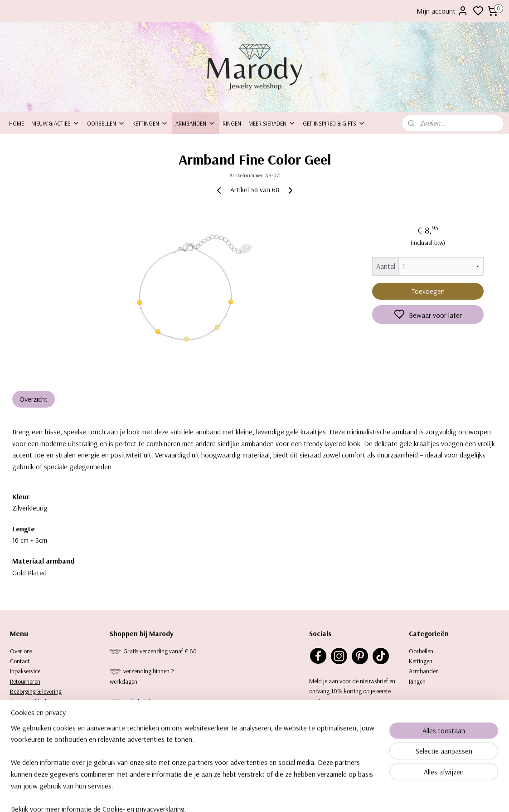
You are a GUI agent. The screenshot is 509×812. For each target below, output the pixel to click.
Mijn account (442, 11)
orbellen (423, 651)
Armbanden (195, 123)
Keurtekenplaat (29, 732)
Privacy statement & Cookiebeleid (51, 722)
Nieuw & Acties (56, 123)
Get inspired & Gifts (334, 123)
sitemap (275, 795)
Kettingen (150, 123)
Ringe (416, 681)
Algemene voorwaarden (40, 712)
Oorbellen (106, 123)
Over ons (21, 651)
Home (17, 123)
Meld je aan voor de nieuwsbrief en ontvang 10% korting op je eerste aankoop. (352, 691)
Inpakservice (25, 671)
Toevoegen (428, 291)
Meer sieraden (272, 123)
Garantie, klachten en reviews (46, 701)
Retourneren (25, 681)
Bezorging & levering (36, 691)
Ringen (232, 123)
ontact (22, 661)
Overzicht (34, 399)
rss (291, 795)
